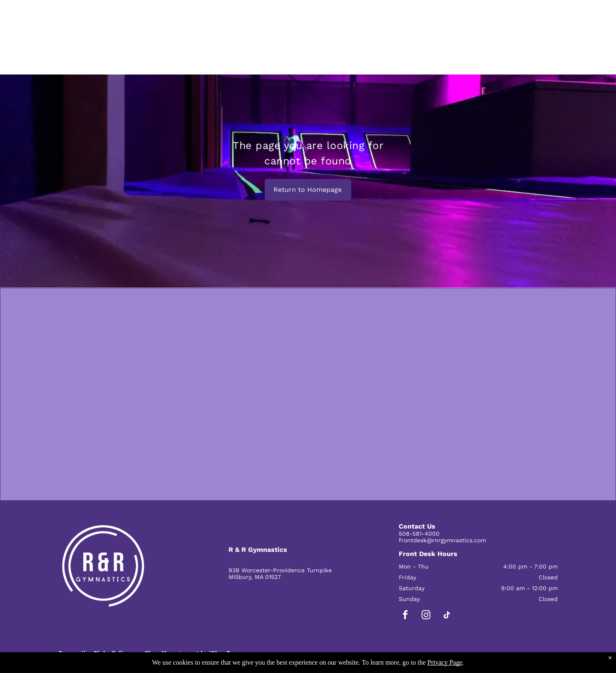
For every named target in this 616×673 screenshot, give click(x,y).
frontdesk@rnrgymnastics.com (442, 540)
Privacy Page (445, 662)
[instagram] (426, 616)
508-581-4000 (419, 534)
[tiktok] (447, 616)
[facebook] (405, 616)
